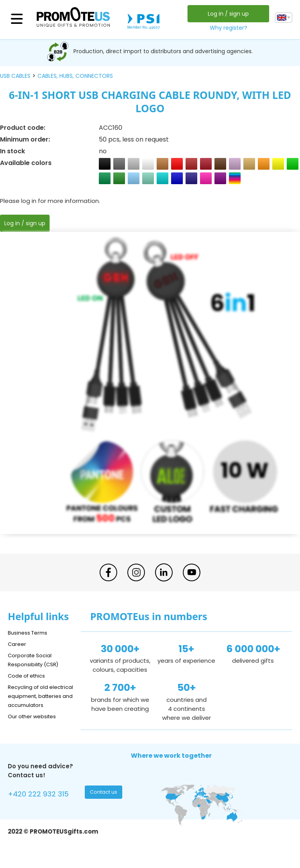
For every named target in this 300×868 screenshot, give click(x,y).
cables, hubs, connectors (75, 76)
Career (18, 644)
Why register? (227, 28)
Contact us (104, 803)
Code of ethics (30, 675)
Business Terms (30, 632)
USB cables (15, 76)
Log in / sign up (226, 14)
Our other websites (36, 725)
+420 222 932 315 (43, 804)
